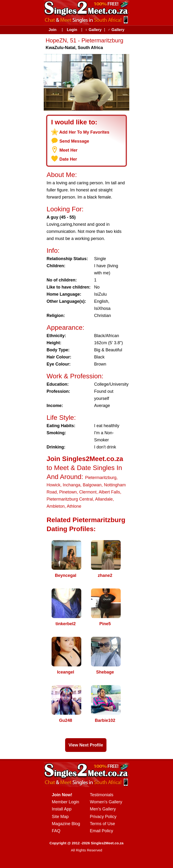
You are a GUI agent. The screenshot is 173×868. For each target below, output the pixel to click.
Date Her (68, 159)
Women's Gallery (106, 802)
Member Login (65, 802)
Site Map (60, 817)
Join (53, 30)
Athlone (74, 506)
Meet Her (68, 150)
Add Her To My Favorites (84, 132)
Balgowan (92, 485)
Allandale (104, 499)
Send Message (74, 141)
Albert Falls (109, 492)
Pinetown (68, 492)
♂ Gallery (116, 30)
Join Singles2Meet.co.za (85, 459)
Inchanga (72, 485)
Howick (53, 485)
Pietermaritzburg (101, 478)
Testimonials (102, 795)
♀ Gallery (93, 30)
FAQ (56, 831)
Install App (62, 809)
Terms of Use (102, 824)
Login (72, 30)
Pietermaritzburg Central (70, 499)
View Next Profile (86, 745)
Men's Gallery (103, 809)
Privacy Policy (103, 817)
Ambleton (56, 506)
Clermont (88, 492)
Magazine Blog (66, 824)
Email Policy (101, 831)
